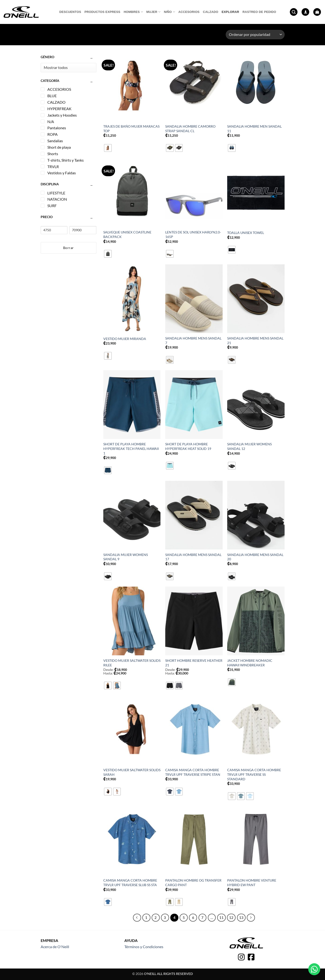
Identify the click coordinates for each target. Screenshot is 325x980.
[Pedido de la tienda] (255, 35)
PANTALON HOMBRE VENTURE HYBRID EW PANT (252, 883)
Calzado (210, 12)
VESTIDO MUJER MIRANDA (125, 339)
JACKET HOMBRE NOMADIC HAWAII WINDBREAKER (250, 663)
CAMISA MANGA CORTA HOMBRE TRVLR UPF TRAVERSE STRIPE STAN (193, 772)
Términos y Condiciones (144, 947)
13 (241, 918)
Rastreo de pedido (259, 12)
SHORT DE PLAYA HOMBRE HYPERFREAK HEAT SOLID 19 (188, 446)
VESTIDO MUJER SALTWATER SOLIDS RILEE (132, 663)
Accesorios (189, 12)
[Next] (251, 918)
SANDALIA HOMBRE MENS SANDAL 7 (193, 340)
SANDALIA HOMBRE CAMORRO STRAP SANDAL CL (190, 129)
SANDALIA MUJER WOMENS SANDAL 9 (126, 557)
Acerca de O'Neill (55, 947)
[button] (294, 12)
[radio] (108, 148)
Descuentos (70, 12)
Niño (169, 12)
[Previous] (137, 918)
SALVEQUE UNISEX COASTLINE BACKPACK (127, 234)
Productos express (102, 12)
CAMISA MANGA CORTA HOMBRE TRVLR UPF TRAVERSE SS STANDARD (254, 774)
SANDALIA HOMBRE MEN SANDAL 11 (254, 129)
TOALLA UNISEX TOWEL (246, 233)
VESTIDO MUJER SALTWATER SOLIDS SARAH (132, 772)
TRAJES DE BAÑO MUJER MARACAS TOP (131, 129)
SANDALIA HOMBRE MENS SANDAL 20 (255, 557)
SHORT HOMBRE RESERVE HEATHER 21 (194, 663)
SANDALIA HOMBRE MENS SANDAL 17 (193, 557)
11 (221, 918)
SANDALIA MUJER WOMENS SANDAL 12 (249, 446)
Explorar (230, 12)
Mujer (154, 12)
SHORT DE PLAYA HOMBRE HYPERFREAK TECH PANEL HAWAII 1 (131, 448)
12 (231, 918)
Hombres (133, 12)
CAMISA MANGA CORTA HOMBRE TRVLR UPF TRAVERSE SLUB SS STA (130, 883)
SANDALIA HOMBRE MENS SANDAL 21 (255, 340)
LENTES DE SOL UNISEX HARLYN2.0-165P (193, 234)
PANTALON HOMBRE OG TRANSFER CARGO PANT (193, 883)
